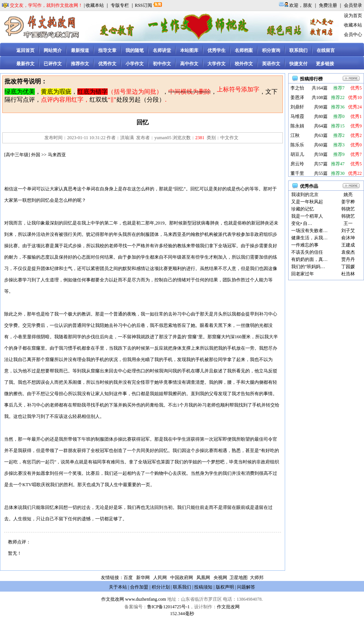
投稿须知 (203, 587)
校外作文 (244, 64)
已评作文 (53, 64)
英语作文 (271, 64)
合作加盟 (139, 587)
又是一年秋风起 (307, 202)
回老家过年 (303, 274)
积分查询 (271, 50)
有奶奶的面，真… (309, 259)
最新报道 (80, 50)
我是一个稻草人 (307, 216)
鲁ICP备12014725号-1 (169, 607)
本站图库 (189, 50)
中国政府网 (182, 578)
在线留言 (326, 50)
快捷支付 (298, 64)
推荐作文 (80, 64)
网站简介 (53, 50)
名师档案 (244, 50)
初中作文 (162, 64)
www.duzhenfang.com (146, 599)
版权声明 (225, 587)
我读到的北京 (305, 195)
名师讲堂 (162, 50)
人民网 (160, 578)
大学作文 (217, 64)
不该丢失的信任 (307, 252)
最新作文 (25, 64)
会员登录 (353, 5)
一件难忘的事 (305, 245)
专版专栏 (120, 5)
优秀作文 (107, 64)
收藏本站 (95, 5)
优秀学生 (217, 50)
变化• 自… (302, 223)
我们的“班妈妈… (308, 267)
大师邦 (256, 578)
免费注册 (328, 5)
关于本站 (118, 587)
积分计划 (161, 587)
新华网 (143, 578)
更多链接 (325, 64)
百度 (128, 578)
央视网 (220, 578)
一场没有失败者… (309, 231)
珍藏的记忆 (303, 209)
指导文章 (107, 50)
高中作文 (189, 64)
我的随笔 (135, 50)
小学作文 (135, 64)
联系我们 (298, 50)
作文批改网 (113, 599)
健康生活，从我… (309, 238)
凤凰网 (203, 578)
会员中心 (353, 35)
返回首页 (25, 50)
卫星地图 (238, 578)
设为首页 (353, 16)
